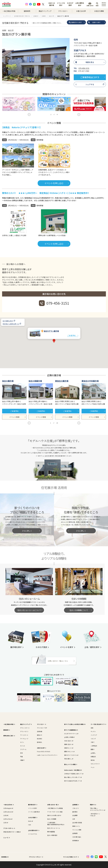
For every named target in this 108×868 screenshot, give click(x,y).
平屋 (21, 757)
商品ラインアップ (45, 11)
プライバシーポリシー (35, 857)
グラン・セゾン (24, 731)
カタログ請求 (70, 4)
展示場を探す (32, 805)
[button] (29, 115)
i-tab (30, 825)
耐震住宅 (93, 757)
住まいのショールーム (54, 828)
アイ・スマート (24, 735)
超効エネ (40, 735)
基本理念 (75, 812)
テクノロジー (63, 11)
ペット (93, 767)
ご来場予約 (71, 335)
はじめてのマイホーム (71, 734)
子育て (93, 742)
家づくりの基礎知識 (70, 730)
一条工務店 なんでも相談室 (55, 808)
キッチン (93, 731)
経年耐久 (40, 742)
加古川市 (11, 30)
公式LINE (6, 815)
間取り (93, 749)
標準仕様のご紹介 (8, 736)
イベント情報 (14, 417)
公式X (5, 823)
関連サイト (93, 805)
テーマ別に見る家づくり (98, 724)
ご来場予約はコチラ (90, 77)
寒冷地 (93, 760)
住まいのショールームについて (29, 610)
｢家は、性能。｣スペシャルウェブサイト (97, 809)
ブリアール (23, 749)
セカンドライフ (95, 764)
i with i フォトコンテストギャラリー (47, 755)
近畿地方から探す (76, 22)
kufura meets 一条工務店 (72, 770)
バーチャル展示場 (34, 812)
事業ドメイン (76, 826)
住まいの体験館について (79, 610)
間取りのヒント (69, 751)
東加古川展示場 (62, 381)
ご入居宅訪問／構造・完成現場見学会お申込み (56, 823)
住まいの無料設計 (52, 835)
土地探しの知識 (69, 737)
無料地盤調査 (51, 832)
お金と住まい (68, 741)
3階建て (22, 760)
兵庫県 (4, 30)
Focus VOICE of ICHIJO (44, 751)
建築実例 (27, 11)
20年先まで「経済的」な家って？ (74, 774)
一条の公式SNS (8, 805)
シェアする (90, 84)
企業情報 (75, 805)
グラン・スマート (25, 728)
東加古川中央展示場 (90, 381)
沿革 (74, 819)
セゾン (22, 742)
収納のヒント (68, 748)
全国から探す (96, 22)
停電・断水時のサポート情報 (12, 832)
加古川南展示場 (35, 381)
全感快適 (40, 731)
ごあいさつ (76, 808)
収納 (92, 728)
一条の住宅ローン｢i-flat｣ (95, 815)
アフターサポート (8, 828)
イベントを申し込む (54, 183)
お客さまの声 (81, 11)
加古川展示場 (8, 381)
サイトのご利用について (70, 857)
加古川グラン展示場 (51, 331)
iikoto (30, 821)
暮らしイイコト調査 (70, 764)
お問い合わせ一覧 (52, 805)
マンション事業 (77, 830)
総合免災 (40, 739)
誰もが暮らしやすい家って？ (73, 777)
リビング (93, 739)
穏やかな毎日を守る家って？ (73, 781)
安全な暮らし (68, 759)
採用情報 (75, 840)
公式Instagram (8, 808)
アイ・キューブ (24, 739)
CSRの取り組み (77, 837)
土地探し (93, 753)
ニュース (6, 838)
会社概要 (75, 815)
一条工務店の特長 (9, 11)
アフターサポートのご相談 (55, 812)
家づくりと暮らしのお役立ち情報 (74, 724)
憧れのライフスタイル (71, 755)
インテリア (94, 735)
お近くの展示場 (52, 4)
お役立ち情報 (99, 11)
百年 (21, 753)
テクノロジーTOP (42, 728)
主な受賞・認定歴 (77, 823)
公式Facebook (8, 812)
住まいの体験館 (52, 819)
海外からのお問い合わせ (54, 815)
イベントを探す (61, 4)
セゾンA (22, 746)
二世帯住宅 (94, 746)
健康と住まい (68, 744)
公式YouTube (8, 819)
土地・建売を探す (80, 4)
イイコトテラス (33, 834)
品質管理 (75, 833)
